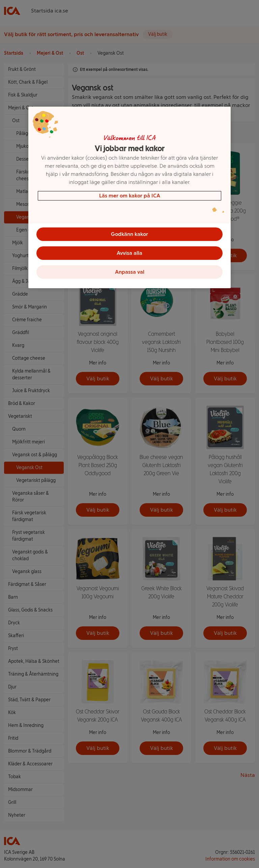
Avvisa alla (129, 253)
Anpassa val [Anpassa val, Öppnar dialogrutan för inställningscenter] (130, 272)
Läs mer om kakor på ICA (130, 196)
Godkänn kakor (129, 234)
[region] (129, 197)
